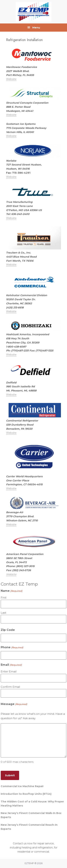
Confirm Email (10, 687)
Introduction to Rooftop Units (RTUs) (26, 794)
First (4, 598)
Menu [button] (36, 28)
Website (11, 79)
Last (3, 613)
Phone (12, 647)
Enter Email (9, 671)
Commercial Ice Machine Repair (22, 786)
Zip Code (8, 630)
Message (14, 704)
